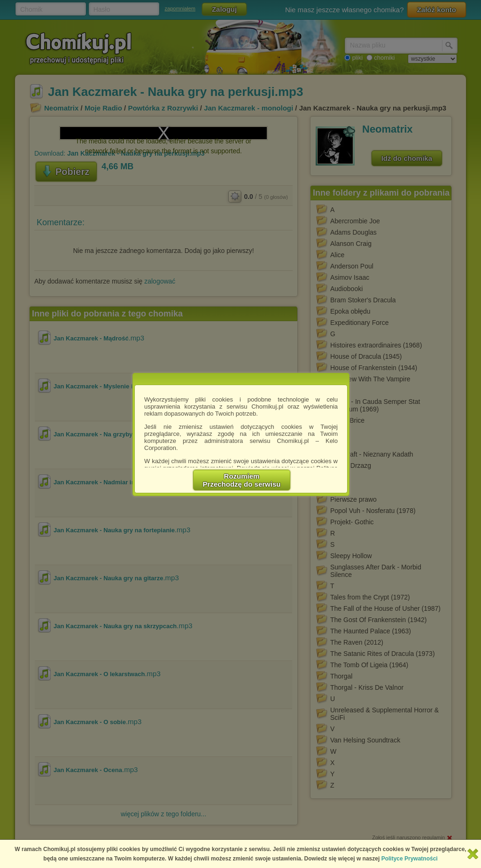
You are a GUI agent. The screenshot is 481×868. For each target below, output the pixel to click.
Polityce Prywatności (410, 859)
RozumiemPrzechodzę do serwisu (242, 480)
